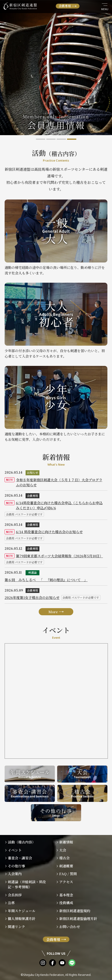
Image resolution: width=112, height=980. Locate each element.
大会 (63, 850)
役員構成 (66, 903)
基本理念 (66, 895)
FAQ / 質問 (68, 874)
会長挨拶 (15, 895)
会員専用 (65, 6)
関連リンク (16, 927)
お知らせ (32, 472)
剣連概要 (66, 866)
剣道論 (32, 572)
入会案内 (15, 874)
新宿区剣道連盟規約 (75, 911)
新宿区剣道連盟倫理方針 (78, 919)
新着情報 (66, 842)
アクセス (66, 882)
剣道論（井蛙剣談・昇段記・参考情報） (27, 884)
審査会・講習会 (20, 858)
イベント (15, 850)
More (53, 612)
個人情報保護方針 (22, 919)
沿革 (11, 903)
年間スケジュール (22, 911)
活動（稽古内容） (22, 842)
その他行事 (16, 866)
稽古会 (64, 858)
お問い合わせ (70, 927)
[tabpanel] (56, 68)
